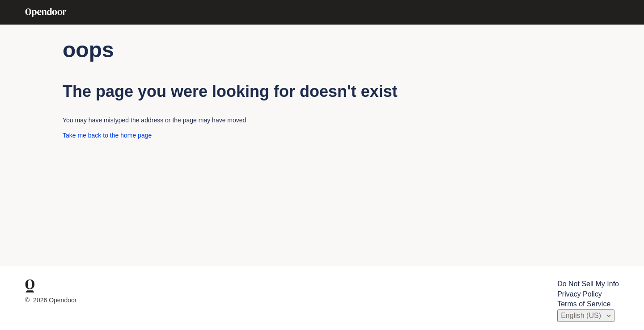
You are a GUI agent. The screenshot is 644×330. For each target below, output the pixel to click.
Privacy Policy (580, 294)
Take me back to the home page (107, 135)
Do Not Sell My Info (588, 284)
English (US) (582, 315)
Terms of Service (584, 304)
